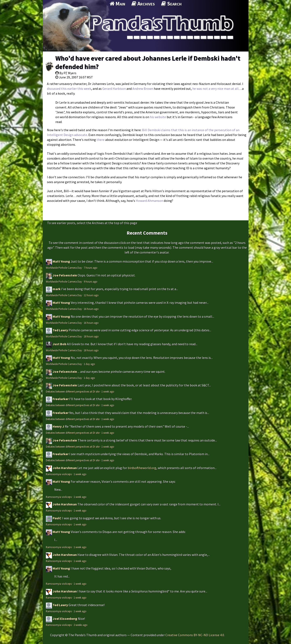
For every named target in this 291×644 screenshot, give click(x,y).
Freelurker (61, 399)
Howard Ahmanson (149, 201)
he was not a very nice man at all (215, 89)
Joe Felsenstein (65, 275)
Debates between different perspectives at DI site (73, 391)
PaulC (57, 518)
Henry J (58, 426)
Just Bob (59, 344)
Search (171, 4)
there (101, 140)
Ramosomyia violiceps (59, 474)
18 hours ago (91, 336)
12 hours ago (91, 295)
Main (117, 4)
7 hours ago (91, 268)
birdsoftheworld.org (142, 468)
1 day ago (89, 364)
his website (158, 117)
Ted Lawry (60, 330)
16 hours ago (91, 309)
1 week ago (108, 391)
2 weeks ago (81, 625)
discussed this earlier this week (69, 89)
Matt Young (61, 261)
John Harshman (65, 468)
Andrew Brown (143, 89)
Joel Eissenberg (65, 619)
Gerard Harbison (114, 89)
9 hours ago (91, 282)
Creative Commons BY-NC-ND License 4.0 (195, 635)
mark (57, 289)
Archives (143, 4)
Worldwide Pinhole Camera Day (64, 268)
